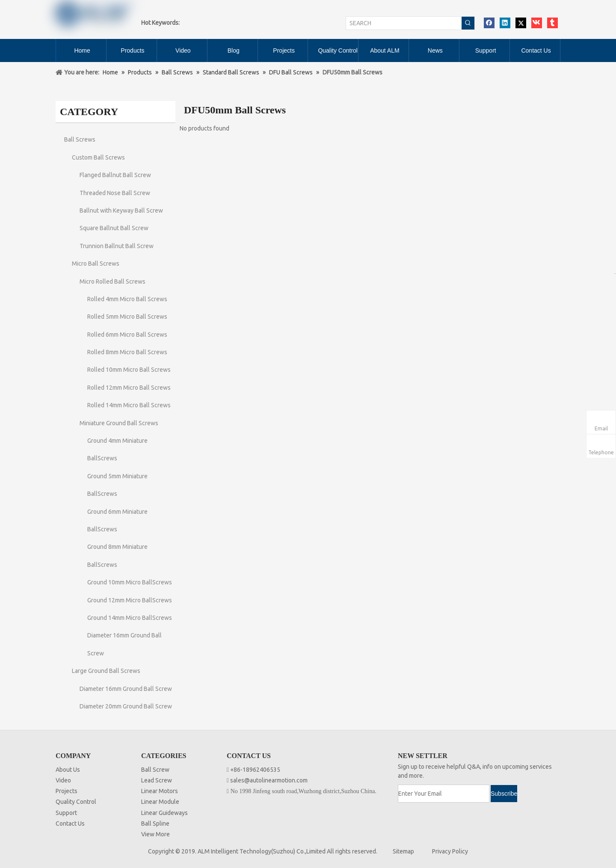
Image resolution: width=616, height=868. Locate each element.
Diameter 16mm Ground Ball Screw (126, 689)
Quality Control (76, 802)
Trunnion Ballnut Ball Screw (117, 246)
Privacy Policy (450, 851)
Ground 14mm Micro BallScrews (130, 618)
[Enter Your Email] (444, 794)
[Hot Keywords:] (468, 23)
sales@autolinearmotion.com (269, 780)
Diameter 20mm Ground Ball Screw (126, 706)
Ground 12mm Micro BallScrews (130, 600)
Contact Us (70, 824)
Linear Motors (160, 791)
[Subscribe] (504, 794)
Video (63, 780)
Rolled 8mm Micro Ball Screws (127, 352)
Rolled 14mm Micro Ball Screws (129, 405)
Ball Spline (155, 824)
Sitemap (403, 851)
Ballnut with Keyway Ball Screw (121, 210)
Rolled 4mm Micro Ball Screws (127, 299)
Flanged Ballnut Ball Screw (115, 175)
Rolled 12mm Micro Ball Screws (129, 388)
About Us (68, 770)
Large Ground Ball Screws (106, 671)
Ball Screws (80, 139)
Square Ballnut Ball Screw (114, 228)
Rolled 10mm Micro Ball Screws (129, 370)
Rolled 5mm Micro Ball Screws (127, 317)
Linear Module (160, 802)
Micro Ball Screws (96, 264)
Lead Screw (157, 780)
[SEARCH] (404, 23)
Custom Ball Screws (98, 157)
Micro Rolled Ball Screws (113, 281)
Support (66, 813)
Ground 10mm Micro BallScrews (130, 582)
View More (155, 834)
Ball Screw (155, 770)
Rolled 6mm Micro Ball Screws (127, 335)
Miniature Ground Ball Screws (119, 423)
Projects (67, 791)
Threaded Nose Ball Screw (115, 193)
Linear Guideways (164, 813)
